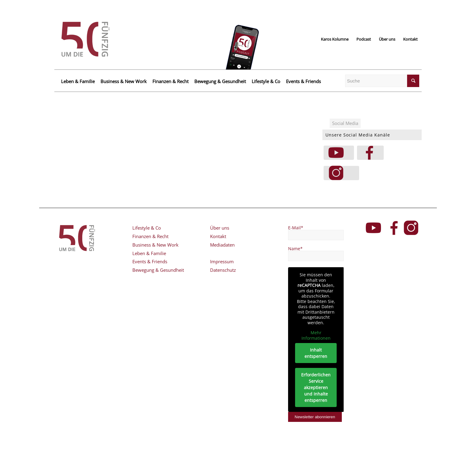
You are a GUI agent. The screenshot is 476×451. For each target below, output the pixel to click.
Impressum (222, 261)
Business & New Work (124, 81)
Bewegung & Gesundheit (220, 81)
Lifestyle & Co (266, 81)
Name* (295, 249)
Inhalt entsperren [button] (316, 353)
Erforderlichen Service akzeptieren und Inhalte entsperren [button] (316, 387)
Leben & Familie (78, 81)
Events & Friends (303, 81)
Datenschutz (223, 270)
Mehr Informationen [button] (316, 335)
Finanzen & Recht (170, 81)
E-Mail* (296, 228)
